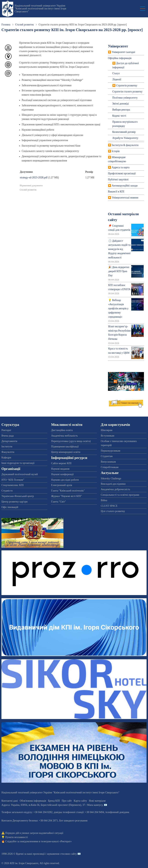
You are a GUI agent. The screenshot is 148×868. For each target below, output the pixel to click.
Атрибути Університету (125, 138)
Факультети (8, 452)
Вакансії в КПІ (116, 192)
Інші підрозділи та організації (18, 463)
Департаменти (9, 441)
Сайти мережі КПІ (61, 463)
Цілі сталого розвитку (113, 511)
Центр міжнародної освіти (66, 452)
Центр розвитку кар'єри (14, 502)
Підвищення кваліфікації (65, 447)
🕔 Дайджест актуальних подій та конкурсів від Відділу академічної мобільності (119, 249)
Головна (6, 25)
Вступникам (107, 436)
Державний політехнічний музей (20, 474)
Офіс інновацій (10, 507)
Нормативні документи (31, 186)
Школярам (107, 430)
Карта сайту (80, 801)
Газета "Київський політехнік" (68, 491)
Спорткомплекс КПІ (13, 485)
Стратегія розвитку (127, 85)
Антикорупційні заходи (125, 186)
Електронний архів (62, 485)
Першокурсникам (110, 451)
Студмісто (7, 491)
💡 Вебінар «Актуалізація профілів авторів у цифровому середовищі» (118, 308)
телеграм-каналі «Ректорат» (56, 841)
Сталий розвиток (24, 25)
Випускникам (108, 462)
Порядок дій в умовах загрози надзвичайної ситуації (34, 833)
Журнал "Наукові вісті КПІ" (67, 496)
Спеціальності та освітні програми (120, 495)
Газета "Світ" (59, 502)
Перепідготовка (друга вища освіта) (71, 441)
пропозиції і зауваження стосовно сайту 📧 (57, 854)
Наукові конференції (62, 474)
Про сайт (67, 801)
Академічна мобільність (65, 436)
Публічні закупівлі (118, 180)
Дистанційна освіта (62, 430)
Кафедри (6, 458)
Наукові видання (60, 469)
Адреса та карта (121, 167)
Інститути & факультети (125, 145)
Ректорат (6, 430)
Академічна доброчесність (115, 489)
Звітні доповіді (121, 104)
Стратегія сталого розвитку (127, 92)
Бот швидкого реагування (73, 821)
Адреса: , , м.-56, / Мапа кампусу (52, 805)
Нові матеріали (97, 801)
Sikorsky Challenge (111, 478)
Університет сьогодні (124, 52)
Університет (118, 46)
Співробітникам (110, 467)
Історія (116, 151)
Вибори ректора (121, 110)
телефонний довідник (117, 812)
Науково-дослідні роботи (65, 480)
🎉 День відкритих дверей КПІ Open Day (119, 271)
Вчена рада (8, 436)
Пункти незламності (17, 837)
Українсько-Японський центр (18, 496)
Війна (104, 500)
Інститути (7, 447)
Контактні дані (10, 801)
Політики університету (125, 98)
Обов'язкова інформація (33, 801)
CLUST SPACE (109, 506)
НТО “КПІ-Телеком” (13, 480)
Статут (116, 73)
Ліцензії (117, 79)
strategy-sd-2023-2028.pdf (34, 177)
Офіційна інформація (120, 58)
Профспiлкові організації (122, 173)
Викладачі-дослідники (113, 484)
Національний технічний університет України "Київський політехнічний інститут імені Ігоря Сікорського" (40, 9)
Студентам (107, 456)
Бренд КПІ (54, 801)
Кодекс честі (119, 116)
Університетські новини (125, 198)
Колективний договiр (124, 132)
